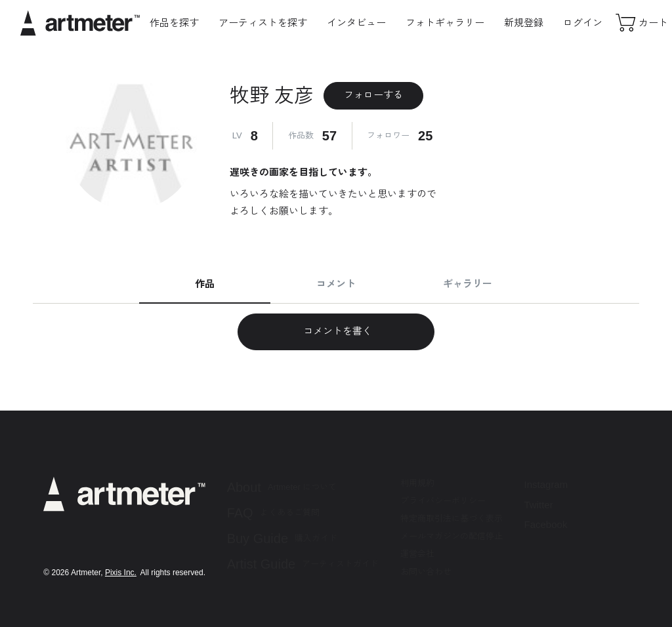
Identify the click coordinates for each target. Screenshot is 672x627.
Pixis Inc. (121, 573)
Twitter (539, 505)
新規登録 (524, 23)
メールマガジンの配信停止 (451, 536)
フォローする (373, 95)
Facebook (546, 524)
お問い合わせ (426, 572)
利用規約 (417, 483)
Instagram (546, 484)
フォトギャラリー (445, 23)
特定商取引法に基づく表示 (451, 518)
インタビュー (356, 23)
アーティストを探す (263, 23)
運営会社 (417, 554)
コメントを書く (336, 331)
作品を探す (174, 23)
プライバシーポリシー (443, 501)
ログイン (583, 23)
